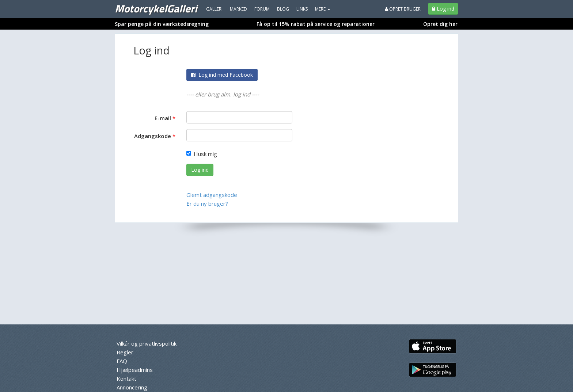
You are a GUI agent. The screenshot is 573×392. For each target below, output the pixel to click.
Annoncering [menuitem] (132, 387)
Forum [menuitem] (262, 9)
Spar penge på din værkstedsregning (162, 24)
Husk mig (202, 154)
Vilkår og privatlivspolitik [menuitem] (147, 343)
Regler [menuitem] (125, 352)
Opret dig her (440, 24)
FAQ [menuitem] (122, 361)
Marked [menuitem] (238, 9)
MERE (323, 9)
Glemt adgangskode (212, 195)
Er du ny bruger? (207, 203)
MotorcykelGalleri (156, 8)
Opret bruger (403, 9)
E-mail (163, 118)
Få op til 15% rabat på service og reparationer (316, 24)
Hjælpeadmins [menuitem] (135, 370)
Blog (283, 9)
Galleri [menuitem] (214, 9)
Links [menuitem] (302, 9)
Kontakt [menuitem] (126, 378)
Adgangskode (153, 136)
